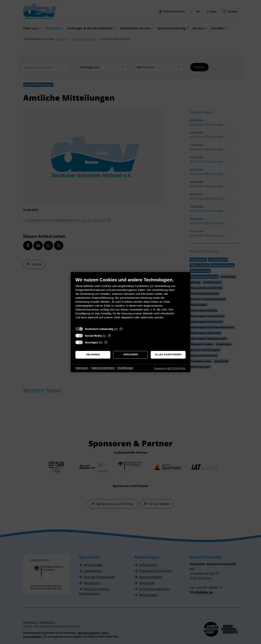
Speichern (131, 355)
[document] (130, 301)
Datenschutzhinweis (103, 368)
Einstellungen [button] (125, 368)
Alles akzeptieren (168, 355)
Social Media (93, 336)
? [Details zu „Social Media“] (109, 336)
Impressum (82, 368)
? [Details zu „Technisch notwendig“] (121, 329)
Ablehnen (93, 355)
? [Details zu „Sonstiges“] (106, 342)
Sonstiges (91, 342)
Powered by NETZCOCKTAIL (170, 368)
